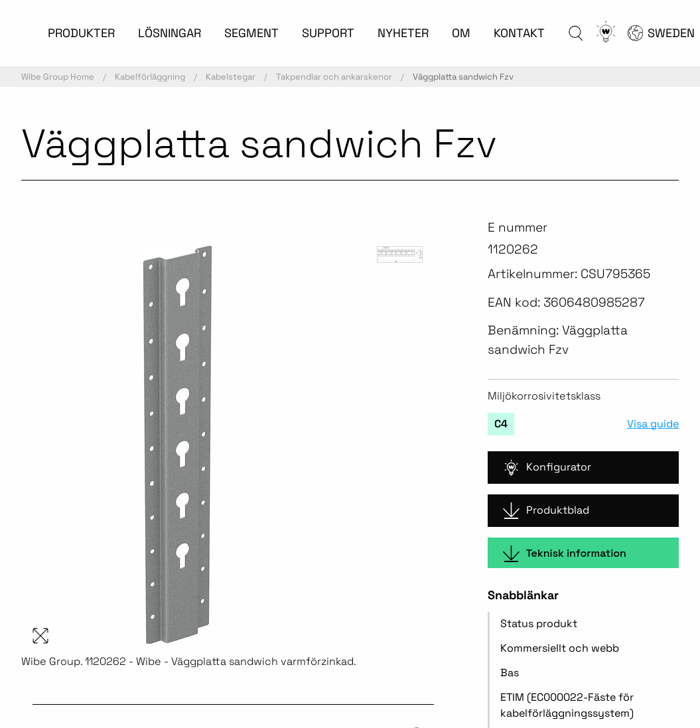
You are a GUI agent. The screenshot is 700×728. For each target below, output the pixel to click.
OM (461, 33)
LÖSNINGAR (170, 33)
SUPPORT (328, 33)
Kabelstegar (231, 77)
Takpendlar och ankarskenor (334, 77)
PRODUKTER (81, 33)
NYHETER (403, 33)
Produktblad (546, 511)
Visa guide (653, 424)
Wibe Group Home (58, 77)
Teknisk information (565, 554)
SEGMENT (251, 33)
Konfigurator (547, 468)
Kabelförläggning (150, 77)
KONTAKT (519, 33)
